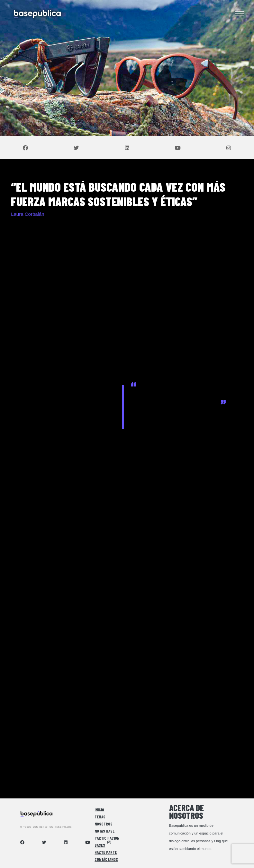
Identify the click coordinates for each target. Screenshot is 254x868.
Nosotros (104, 824)
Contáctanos (106, 859)
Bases (100, 845)
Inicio (99, 810)
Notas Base (104, 831)
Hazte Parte (106, 852)
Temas (100, 817)
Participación (107, 838)
